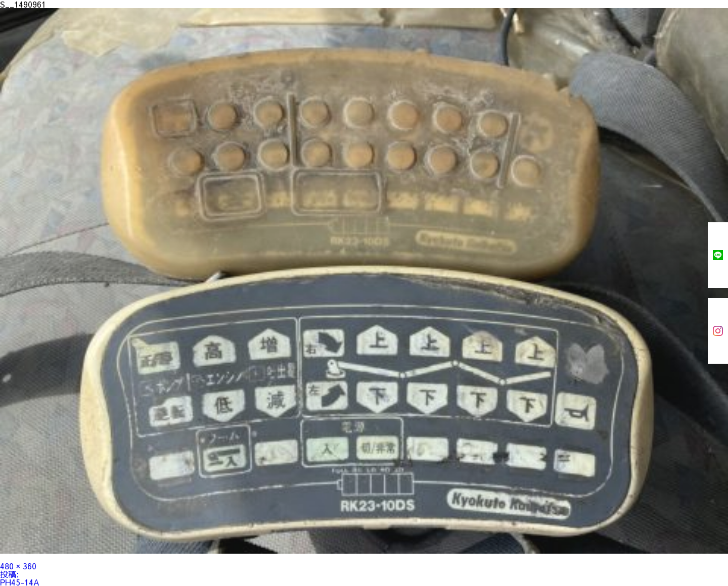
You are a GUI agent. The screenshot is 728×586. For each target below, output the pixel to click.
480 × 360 (18, 566)
